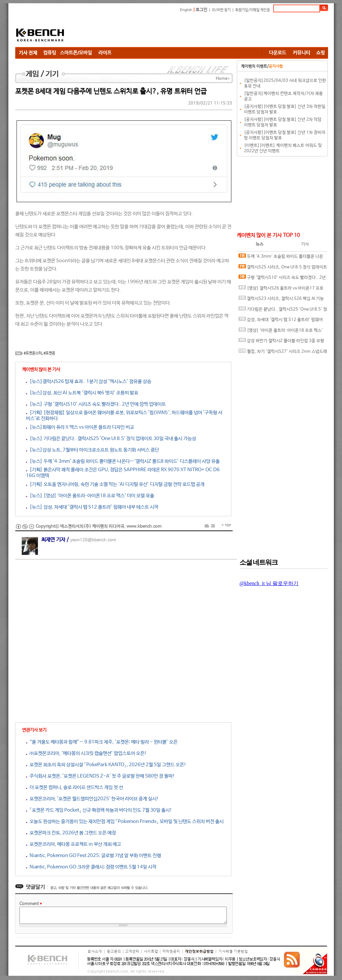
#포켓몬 (49, 353)
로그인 (202, 10)
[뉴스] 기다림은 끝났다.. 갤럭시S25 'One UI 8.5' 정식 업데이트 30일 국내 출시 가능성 (111, 439)
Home (222, 79)
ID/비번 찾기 (221, 10)
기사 (305, 244)
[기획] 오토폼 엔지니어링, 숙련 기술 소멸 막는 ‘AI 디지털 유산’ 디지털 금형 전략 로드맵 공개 (115, 484)
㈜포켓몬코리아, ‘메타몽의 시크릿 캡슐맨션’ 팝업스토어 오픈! (86, 753)
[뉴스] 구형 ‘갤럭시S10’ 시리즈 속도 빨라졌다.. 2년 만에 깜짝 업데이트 (96, 404)
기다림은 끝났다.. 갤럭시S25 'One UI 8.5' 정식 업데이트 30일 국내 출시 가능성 (283, 311)
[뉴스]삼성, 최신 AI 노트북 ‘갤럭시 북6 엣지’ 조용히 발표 (82, 393)
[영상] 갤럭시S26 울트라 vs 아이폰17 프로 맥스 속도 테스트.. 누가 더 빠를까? (281, 290)
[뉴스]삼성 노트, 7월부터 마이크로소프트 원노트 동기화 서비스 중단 (92, 450)
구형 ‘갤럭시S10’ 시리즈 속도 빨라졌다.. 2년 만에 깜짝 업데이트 (282, 279)
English (186, 10)
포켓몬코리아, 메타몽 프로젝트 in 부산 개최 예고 (73, 844)
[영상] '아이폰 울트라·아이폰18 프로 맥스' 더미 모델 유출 (281, 332)
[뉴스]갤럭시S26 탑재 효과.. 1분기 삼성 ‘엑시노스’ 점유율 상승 (89, 381)
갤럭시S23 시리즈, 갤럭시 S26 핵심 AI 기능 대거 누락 (281, 300)
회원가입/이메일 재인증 (253, 10)
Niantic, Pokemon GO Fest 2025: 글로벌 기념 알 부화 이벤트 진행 (93, 856)
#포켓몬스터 (33, 353)
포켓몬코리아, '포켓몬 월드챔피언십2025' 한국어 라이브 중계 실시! (92, 799)
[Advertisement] (210, 31)
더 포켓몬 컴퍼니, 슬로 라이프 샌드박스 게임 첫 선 (74, 787)
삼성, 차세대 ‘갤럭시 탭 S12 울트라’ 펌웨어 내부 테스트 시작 (281, 321)
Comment (31, 904)
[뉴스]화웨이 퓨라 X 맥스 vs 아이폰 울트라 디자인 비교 (80, 427)
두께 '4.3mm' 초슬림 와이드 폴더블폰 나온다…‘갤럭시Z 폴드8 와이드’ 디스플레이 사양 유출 (282, 258)
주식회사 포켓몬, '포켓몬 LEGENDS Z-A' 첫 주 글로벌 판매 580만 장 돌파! (100, 776)
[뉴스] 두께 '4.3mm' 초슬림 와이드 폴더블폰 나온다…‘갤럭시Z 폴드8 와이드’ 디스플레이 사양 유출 (123, 461)
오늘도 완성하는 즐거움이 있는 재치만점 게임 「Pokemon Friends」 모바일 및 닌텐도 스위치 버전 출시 (125, 821)
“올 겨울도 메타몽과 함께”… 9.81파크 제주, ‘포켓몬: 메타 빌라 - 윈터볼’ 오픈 (102, 742)
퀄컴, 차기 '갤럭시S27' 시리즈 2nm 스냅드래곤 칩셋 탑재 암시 (283, 353)
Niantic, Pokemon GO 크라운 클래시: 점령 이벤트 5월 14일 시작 (91, 867)
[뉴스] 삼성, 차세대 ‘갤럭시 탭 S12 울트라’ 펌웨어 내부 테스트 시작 (92, 507)
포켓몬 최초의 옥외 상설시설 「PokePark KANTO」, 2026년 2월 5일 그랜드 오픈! (106, 765)
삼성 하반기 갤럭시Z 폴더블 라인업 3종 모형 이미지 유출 (281, 342)
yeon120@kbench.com (93, 540)
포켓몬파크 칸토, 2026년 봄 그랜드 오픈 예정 (71, 833)
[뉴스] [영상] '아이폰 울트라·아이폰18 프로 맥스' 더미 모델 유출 (90, 496)
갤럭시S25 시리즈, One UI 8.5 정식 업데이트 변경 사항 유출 (283, 269)
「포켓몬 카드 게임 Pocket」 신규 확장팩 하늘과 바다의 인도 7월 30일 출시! (99, 810)
